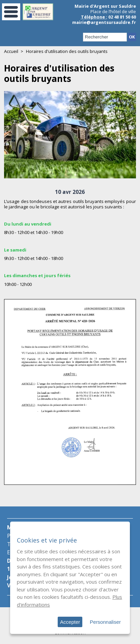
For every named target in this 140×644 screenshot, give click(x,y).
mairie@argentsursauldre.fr (104, 22)
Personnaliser (105, 622)
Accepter (70, 622)
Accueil (11, 51)
